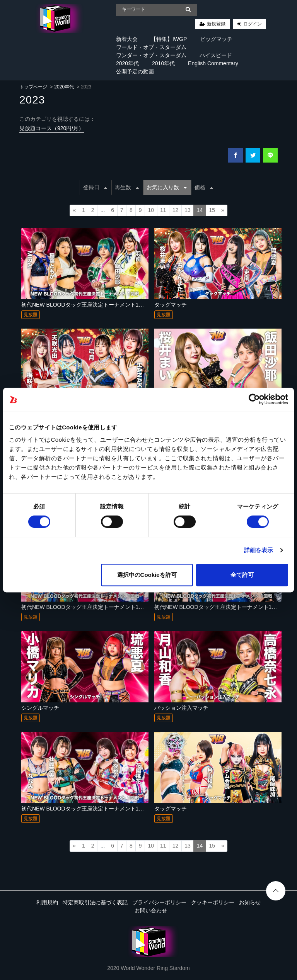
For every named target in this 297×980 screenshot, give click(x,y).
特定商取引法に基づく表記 (95, 902)
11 (163, 210)
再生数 (127, 187)
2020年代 (127, 63)
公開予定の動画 (135, 71)
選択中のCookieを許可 (147, 575)
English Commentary (213, 63)
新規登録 (216, 24)
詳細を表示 (259, 550)
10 (151, 210)
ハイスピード (216, 55)
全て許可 (242, 575)
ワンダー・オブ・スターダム (151, 55)
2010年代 (163, 63)
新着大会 (127, 39)
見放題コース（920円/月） (52, 128)
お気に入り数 (167, 187)
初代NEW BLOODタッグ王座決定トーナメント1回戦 (85, 305)
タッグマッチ (171, 305)
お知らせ (250, 902)
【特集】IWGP (169, 39)
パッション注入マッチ (181, 708)
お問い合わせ (151, 910)
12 (176, 210)
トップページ (33, 87)
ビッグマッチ (216, 39)
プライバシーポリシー (159, 902)
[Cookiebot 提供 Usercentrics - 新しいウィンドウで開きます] (254, 399)
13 (188, 210)
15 (212, 210)
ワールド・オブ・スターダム (151, 47)
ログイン (253, 24)
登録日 (95, 187)
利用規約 (47, 902)
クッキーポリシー (213, 902)
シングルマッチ (40, 708)
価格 (204, 187)
